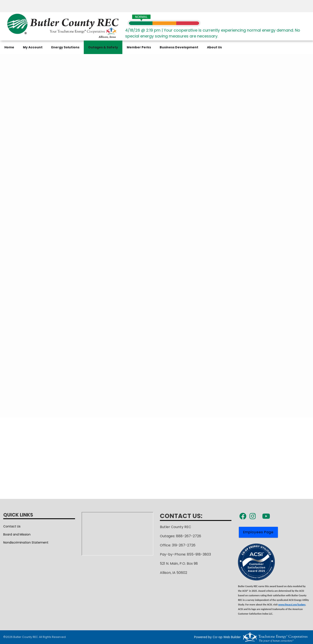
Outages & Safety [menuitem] (103, 47)
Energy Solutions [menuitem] (65, 47)
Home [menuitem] (9, 47)
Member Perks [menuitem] (139, 47)
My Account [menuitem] (33, 47)
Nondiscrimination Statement (26, 542)
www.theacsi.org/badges (292, 605)
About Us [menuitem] (214, 47)
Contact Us (12, 526)
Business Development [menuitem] (179, 47)
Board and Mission (17, 534)
